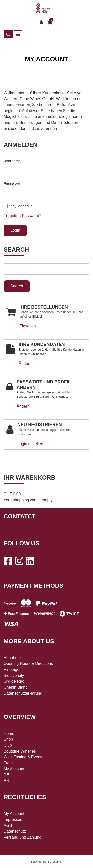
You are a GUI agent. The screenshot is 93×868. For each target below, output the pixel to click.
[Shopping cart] (50, 22)
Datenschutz (15, 831)
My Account (14, 769)
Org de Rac (14, 681)
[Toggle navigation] (18, 34)
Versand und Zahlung (23, 837)
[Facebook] (8, 561)
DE (6, 775)
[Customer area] (43, 22)
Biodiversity (14, 675)
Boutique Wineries (20, 751)
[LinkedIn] (30, 561)
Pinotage (12, 670)
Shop (8, 739)
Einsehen (28, 326)
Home (9, 733)
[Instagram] (19, 561)
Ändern (25, 364)
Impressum (14, 820)
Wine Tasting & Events (24, 757)
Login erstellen (30, 444)
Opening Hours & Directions (28, 664)
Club (8, 745)
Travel (9, 763)
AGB (8, 825)
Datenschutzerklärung (23, 693)
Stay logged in (21, 206)
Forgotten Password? (23, 216)
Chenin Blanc (15, 687)
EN (6, 781)
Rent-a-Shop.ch (53, 862)
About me (12, 658)
